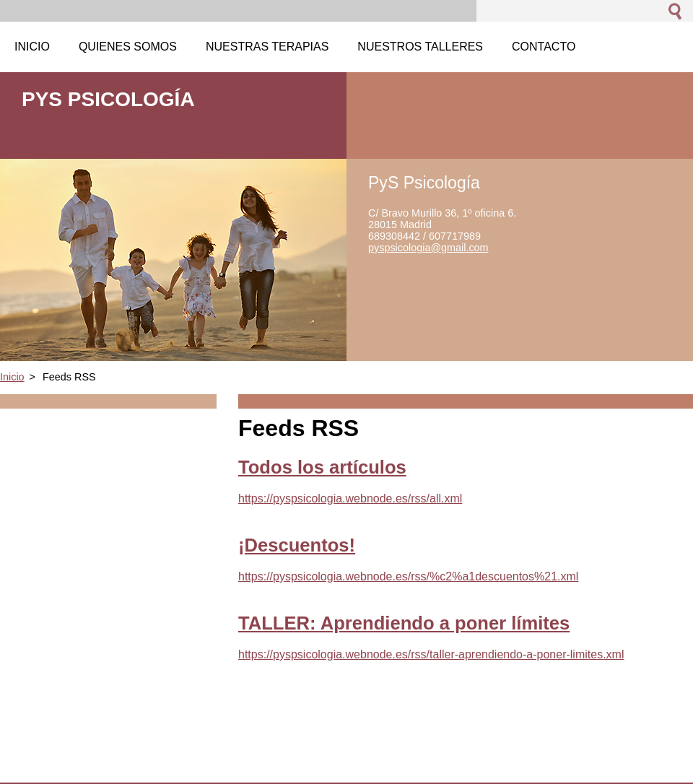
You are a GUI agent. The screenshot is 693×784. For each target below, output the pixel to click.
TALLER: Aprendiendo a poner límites (404, 623)
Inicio (12, 377)
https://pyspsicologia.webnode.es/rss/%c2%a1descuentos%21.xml (408, 576)
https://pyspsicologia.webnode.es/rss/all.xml (350, 498)
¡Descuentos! (297, 545)
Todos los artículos (322, 467)
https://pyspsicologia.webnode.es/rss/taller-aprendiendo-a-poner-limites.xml (431, 654)
